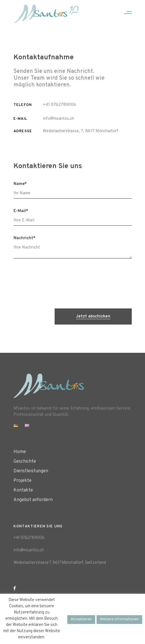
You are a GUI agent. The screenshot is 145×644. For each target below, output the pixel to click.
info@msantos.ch (58, 119)
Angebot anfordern (33, 500)
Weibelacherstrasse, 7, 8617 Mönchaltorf (81, 131)
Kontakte (23, 490)
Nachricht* (24, 238)
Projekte (23, 481)
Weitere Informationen (119, 619)
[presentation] (89, 284)
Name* (20, 184)
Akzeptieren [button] (81, 619)
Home (20, 452)
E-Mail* (21, 211)
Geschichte (25, 462)
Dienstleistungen (31, 471)
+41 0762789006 (59, 105)
